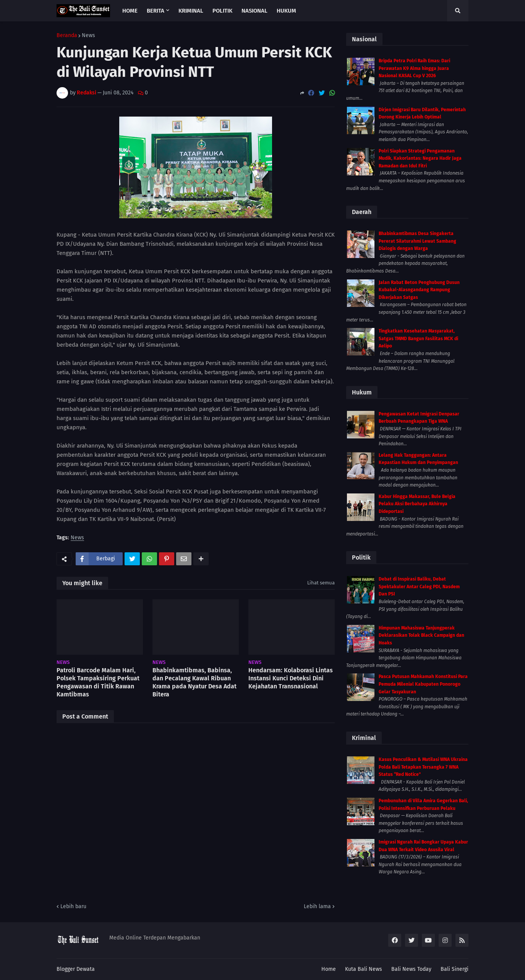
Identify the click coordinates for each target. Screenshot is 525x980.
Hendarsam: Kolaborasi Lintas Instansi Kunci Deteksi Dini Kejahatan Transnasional (291, 678)
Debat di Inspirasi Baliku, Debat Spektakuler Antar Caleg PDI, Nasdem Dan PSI (419, 587)
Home (329, 969)
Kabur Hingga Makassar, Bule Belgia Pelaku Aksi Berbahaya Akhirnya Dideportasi (417, 504)
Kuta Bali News (364, 969)
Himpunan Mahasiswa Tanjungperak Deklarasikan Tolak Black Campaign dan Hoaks (421, 635)
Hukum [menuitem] (286, 11)
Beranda (67, 36)
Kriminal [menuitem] (191, 11)
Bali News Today (411, 969)
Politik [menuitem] (222, 11)
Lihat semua (321, 583)
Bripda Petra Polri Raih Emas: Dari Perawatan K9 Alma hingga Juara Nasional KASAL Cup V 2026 (414, 68)
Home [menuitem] (130, 11)
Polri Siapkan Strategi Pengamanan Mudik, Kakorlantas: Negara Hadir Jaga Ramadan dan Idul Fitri (420, 158)
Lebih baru (73, 906)
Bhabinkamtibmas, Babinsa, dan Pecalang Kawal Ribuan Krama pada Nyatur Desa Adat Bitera (194, 682)
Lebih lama (317, 906)
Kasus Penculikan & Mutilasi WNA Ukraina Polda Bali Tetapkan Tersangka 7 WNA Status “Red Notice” (423, 767)
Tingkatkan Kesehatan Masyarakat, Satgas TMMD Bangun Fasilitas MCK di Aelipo (418, 338)
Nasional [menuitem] (254, 11)
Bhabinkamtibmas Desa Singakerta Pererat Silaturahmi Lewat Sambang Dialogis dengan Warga (417, 241)
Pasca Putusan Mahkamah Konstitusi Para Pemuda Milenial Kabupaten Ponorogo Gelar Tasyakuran (423, 684)
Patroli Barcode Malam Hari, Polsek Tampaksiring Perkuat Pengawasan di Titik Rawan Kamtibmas (98, 682)
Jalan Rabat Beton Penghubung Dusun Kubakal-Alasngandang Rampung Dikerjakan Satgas (419, 290)
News (88, 36)
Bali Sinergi (455, 969)
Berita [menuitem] (156, 11)
